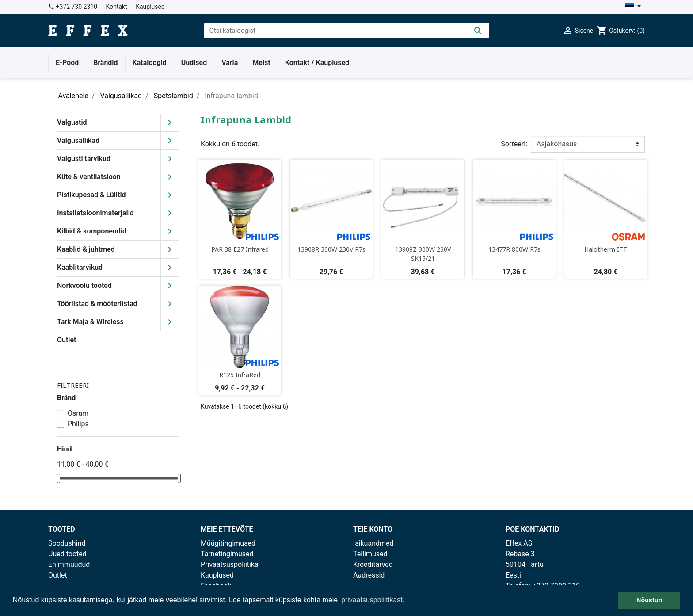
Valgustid (72, 122)
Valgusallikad (78, 140)
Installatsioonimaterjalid (95, 213)
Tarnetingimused (227, 554)
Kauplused (150, 7)
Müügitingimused (228, 543)
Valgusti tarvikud (84, 159)
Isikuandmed (373, 543)
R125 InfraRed (240, 375)
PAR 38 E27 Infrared (240, 249)
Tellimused (370, 554)
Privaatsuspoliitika (230, 564)
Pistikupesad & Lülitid (91, 195)
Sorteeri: (514, 144)
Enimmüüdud (69, 564)
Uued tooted (67, 554)
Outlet (67, 340)
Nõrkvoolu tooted (84, 285)
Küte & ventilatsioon (89, 177)
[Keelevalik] (633, 7)
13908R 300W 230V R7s (331, 249)
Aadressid (369, 575)
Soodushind (67, 543)
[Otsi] (347, 31)
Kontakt (117, 7)
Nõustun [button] (649, 600)
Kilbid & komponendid (92, 231)
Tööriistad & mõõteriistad (97, 304)
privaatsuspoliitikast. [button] (373, 600)
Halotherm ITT (606, 249)
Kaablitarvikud (80, 267)
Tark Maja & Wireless (90, 322)
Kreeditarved (373, 564)
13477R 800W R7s (514, 249)
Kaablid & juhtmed (86, 249)
